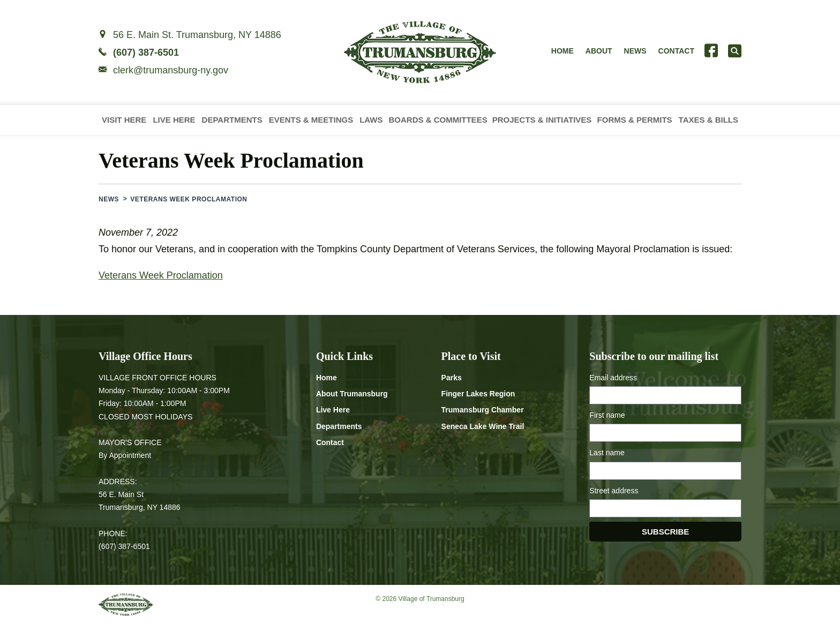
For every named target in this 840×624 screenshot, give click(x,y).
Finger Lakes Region (478, 394)
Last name (607, 453)
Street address (614, 491)
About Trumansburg (352, 394)
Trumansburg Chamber (483, 410)
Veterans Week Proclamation (161, 275)
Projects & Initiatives (542, 120)
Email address (613, 378)
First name (607, 415)
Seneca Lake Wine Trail (483, 426)
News (635, 51)
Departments (232, 120)
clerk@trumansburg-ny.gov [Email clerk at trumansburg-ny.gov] (171, 70)
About (599, 51)
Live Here (174, 120)
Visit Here (124, 120)
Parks (452, 378)
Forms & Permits (635, 120)
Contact (676, 51)
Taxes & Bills (708, 120)
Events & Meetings (311, 120)
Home (562, 51)
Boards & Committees (438, 120)
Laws (371, 120)
